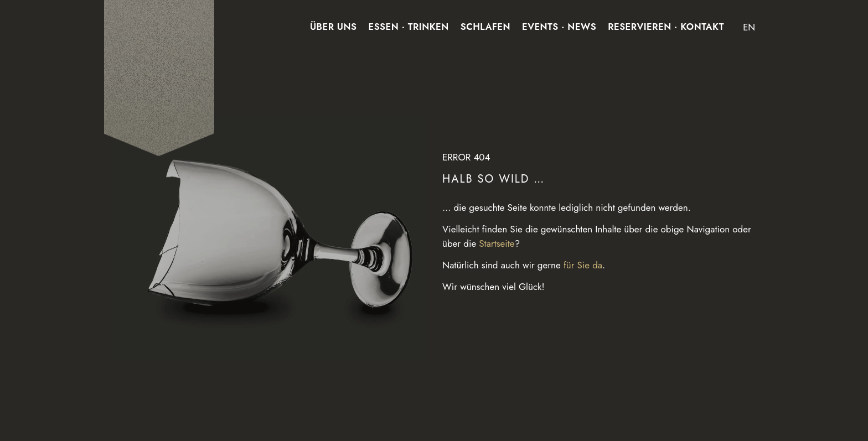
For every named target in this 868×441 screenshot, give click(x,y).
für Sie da (583, 265)
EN (749, 27)
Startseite (497, 243)
